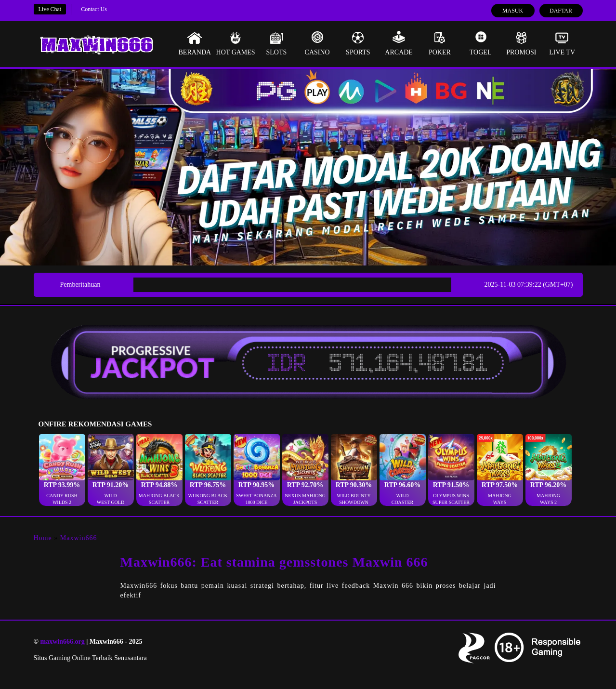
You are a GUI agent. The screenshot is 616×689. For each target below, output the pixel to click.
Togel (481, 43)
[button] (62, 470)
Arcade (399, 43)
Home (43, 538)
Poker (440, 43)
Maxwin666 (79, 538)
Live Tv (562, 43)
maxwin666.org (62, 642)
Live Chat (50, 9)
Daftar (561, 11)
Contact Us (94, 9)
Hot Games (236, 43)
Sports (358, 43)
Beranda (195, 43)
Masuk (513, 11)
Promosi (521, 43)
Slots (276, 43)
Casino (317, 43)
